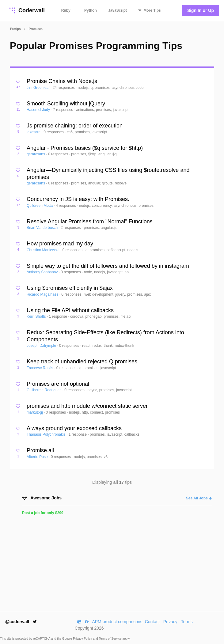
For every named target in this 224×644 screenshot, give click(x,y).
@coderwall (21, 622)
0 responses (54, 132)
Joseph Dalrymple (42, 346)
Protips (15, 29)
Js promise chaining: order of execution (75, 126)
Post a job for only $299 (43, 513)
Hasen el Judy (39, 110)
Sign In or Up (201, 10)
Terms (187, 622)
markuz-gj (35, 412)
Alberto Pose (38, 457)
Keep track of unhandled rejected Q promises (82, 362)
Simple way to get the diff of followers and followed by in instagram (108, 266)
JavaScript (118, 10)
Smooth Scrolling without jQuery (66, 104)
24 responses (64, 88)
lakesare (34, 132)
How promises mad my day (60, 244)
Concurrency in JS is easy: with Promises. (78, 199)
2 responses (71, 228)
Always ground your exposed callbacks (74, 428)
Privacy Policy (83, 639)
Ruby (66, 10)
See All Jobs (199, 498)
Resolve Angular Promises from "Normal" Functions (90, 222)
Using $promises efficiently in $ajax (70, 288)
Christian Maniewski (44, 250)
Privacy (170, 622)
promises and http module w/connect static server (87, 406)
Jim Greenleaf (39, 88)
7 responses (64, 110)
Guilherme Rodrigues (45, 390)
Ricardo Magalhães (43, 294)
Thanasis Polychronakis (47, 434)
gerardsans (36, 154)
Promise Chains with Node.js (62, 81)
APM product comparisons (117, 622)
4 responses (66, 206)
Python (91, 10)
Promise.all (40, 450)
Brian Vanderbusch (43, 228)
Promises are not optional (58, 384)
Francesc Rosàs (40, 368)
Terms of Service (110, 639)
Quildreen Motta (40, 206)
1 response (59, 316)
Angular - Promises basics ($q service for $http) (85, 148)
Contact (152, 622)
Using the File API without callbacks (70, 310)
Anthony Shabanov (43, 272)
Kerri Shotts (37, 316)
